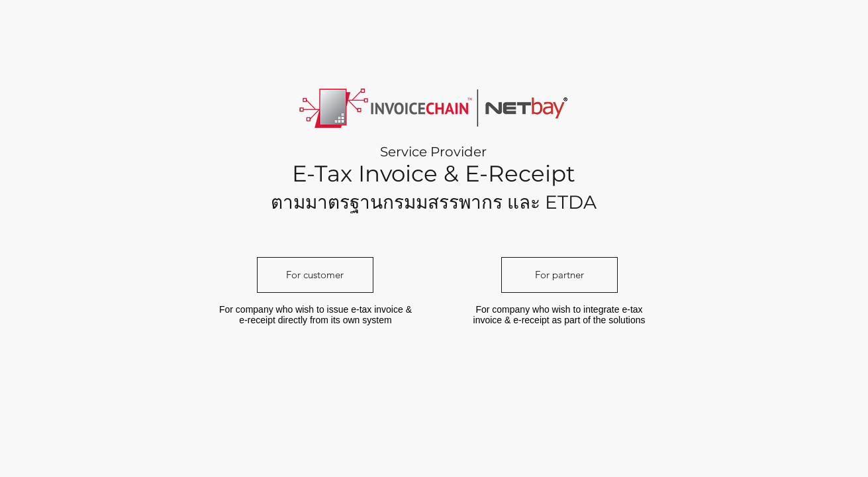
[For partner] (559, 275)
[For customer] (315, 275)
